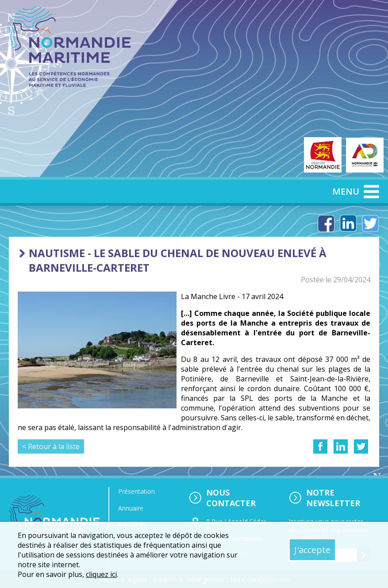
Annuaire (131, 508)
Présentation (136, 491)
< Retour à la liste (51, 446)
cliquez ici (101, 574)
